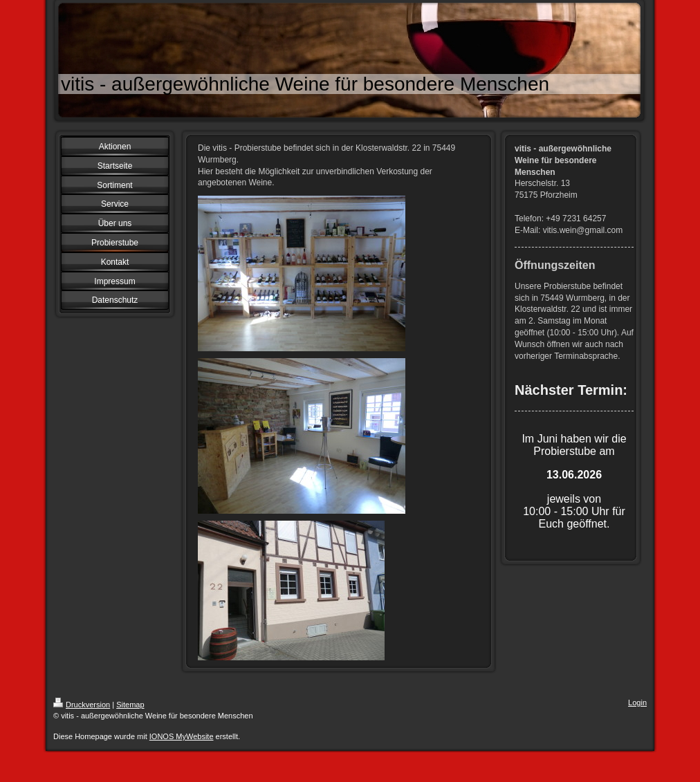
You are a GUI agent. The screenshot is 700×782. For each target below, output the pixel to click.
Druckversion (82, 705)
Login (637, 702)
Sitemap (130, 705)
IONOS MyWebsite (182, 736)
